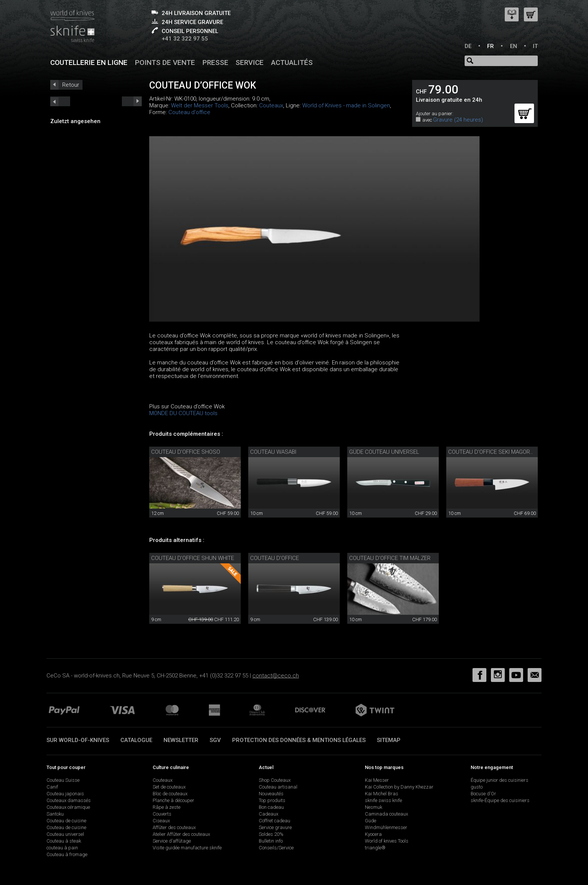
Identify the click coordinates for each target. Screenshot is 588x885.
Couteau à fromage (67, 854)
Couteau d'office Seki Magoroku (494, 452)
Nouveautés (271, 794)
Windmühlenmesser (386, 827)
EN (514, 46)
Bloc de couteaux (170, 794)
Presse (215, 62)
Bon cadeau (271, 807)
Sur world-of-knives (78, 740)
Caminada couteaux (386, 814)
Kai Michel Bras (382, 794)
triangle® (375, 848)
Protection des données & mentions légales (299, 740)
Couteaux (271, 105)
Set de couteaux (169, 787)
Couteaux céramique (68, 807)
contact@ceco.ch (276, 676)
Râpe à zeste (166, 807)
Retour (71, 85)
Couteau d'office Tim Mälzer (390, 558)
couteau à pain (62, 848)
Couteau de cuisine (66, 821)
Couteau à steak (64, 841)
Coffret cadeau (274, 821)
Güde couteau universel (384, 452)
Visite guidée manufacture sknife (187, 848)
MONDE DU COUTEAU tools (183, 413)
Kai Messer (377, 780)
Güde (370, 821)
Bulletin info (271, 841)
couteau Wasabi (273, 452)
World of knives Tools (387, 841)
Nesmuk (373, 807)
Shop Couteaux (275, 780)
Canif (52, 787)
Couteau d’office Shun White (193, 558)
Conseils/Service (276, 848)
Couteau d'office (189, 112)
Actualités (292, 62)
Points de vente (165, 62)
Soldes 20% (271, 834)
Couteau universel (65, 834)
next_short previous (60, 101)
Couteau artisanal (278, 787)
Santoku (55, 814)
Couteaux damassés (69, 800)
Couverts (162, 814)
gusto (477, 787)
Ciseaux (161, 821)
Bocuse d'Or (483, 794)
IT (535, 46)
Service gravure (275, 827)
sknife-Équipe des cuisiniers (500, 800)
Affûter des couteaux (174, 827)
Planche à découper (173, 800)
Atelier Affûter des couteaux (181, 834)
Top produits (272, 800)
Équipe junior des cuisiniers (499, 780)
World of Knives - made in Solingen (346, 105)
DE (468, 46)
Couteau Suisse (63, 780)
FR (490, 46)
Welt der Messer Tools (200, 105)
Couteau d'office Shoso (186, 452)
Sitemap (389, 740)
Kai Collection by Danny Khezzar (399, 787)
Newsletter (181, 740)
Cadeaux (268, 814)
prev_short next (132, 101)
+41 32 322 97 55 (185, 39)
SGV (215, 740)
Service (250, 62)
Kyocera (373, 834)
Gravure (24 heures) (458, 120)
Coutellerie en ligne (89, 62)
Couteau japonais (65, 794)
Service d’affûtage (172, 841)
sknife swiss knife (383, 800)
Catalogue (136, 740)
